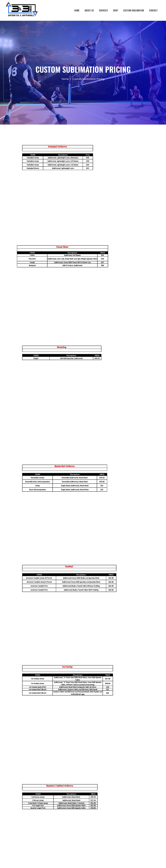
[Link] (22, 10)
